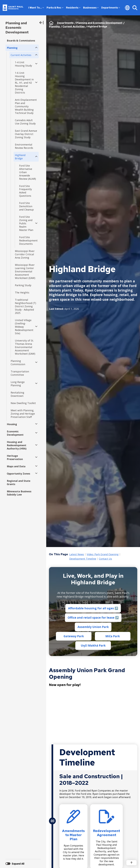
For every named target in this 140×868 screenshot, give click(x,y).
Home (51, 23)
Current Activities (74, 26)
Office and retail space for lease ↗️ (93, 618)
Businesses (91, 8)
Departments (111, 8)
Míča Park (113, 636)
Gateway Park (74, 636)
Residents (73, 8)
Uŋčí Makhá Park (93, 645)
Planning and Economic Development (17, 28)
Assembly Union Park (93, 627)
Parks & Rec (55, 8)
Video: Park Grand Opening (103, 554)
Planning (54, 26)
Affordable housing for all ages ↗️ (93, 608)
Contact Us (105, 559)
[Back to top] (131, 863)
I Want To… (36, 8)
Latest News (77, 554)
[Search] (135, 8)
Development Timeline (83, 559)
